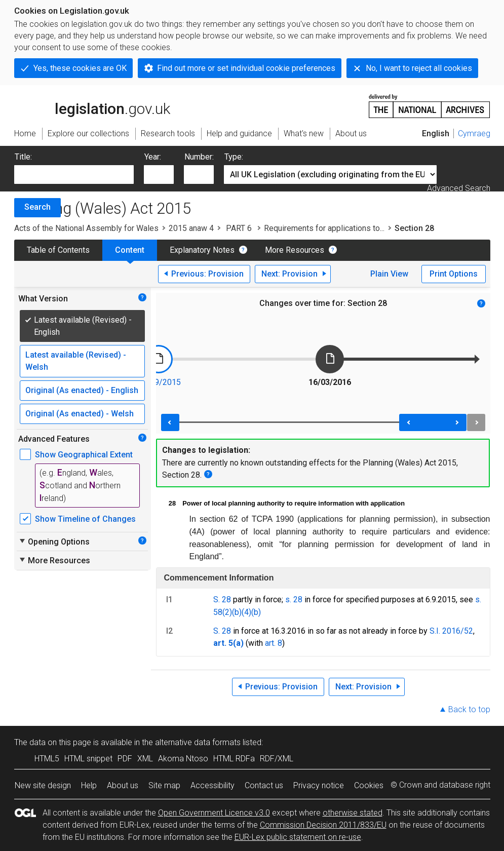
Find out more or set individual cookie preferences (246, 68)
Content (130, 250)
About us (123, 785)
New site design (43, 785)
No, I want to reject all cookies (419, 68)
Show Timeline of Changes (85, 519)
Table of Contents (58, 250)
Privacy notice (319, 785)
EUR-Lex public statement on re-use (298, 837)
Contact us (264, 785)
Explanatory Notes (202, 250)
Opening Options (54, 541)
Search (37, 207)
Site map (164, 785)
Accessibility (212, 785)
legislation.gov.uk (92, 105)
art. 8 (274, 643)
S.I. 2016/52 (451, 631)
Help (89, 785)
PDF (125, 759)
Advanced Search (459, 188)
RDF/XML (277, 759)
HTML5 (47, 759)
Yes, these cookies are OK (80, 68)
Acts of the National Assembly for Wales (86, 228)
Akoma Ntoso (183, 759)
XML (145, 759)
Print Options (454, 274)
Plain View (389, 274)
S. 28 (222, 599)
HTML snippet (88, 759)
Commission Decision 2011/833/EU (323, 825)
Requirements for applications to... (324, 228)
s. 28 (294, 599)
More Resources (295, 250)
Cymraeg (474, 133)
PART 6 (239, 228)
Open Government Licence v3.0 (214, 813)
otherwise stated (353, 813)
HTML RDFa (234, 759)
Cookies (369, 785)
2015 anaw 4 (191, 228)
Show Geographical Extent (84, 455)
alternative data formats (198, 742)
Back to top (469, 709)
